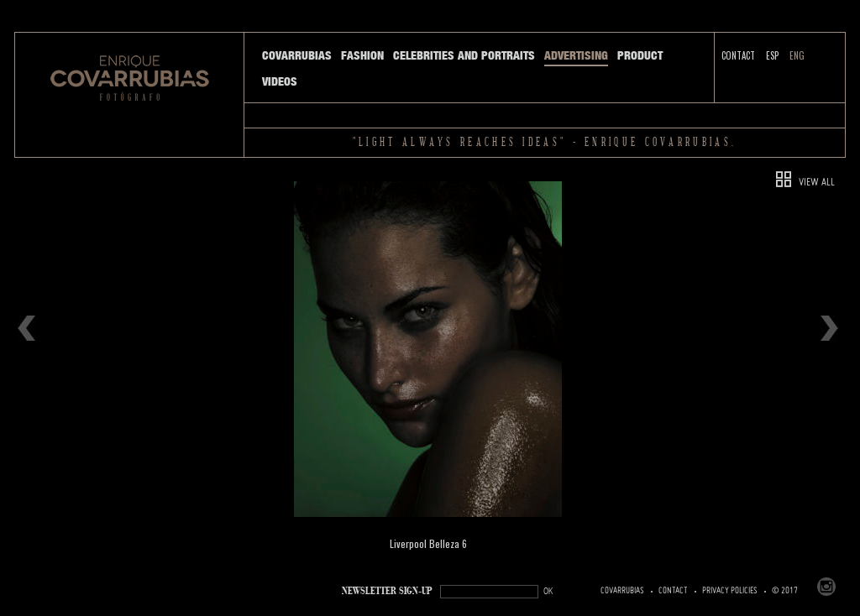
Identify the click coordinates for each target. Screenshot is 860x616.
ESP (772, 55)
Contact (738, 55)
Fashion (362, 55)
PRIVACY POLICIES (730, 591)
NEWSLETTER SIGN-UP (387, 591)
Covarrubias (297, 55)
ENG (797, 55)
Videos (280, 81)
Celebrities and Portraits (464, 55)
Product (640, 55)
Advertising (576, 55)
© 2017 (785, 591)
